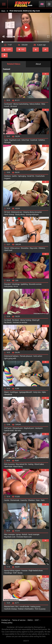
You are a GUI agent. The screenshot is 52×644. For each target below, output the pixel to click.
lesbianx (8, 176)
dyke (44, 392)
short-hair (26, 140)
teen (38, 500)
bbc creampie (10, 535)
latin (43, 500)
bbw (44, 104)
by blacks (8, 322)
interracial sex (17, 212)
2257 (37, 620)
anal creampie (34, 535)
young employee (33, 214)
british (25, 535)
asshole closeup (11, 609)
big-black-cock (15, 140)
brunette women (36, 284)
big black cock (10, 537)
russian (25, 571)
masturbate (40, 176)
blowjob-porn (18, 428)
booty (20, 573)
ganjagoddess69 (26, 392)
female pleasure (26, 356)
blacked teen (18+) (12, 607)
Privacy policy (7, 623)
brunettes (25, 248)
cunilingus (14, 392)
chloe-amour (15, 248)
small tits (31, 176)
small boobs (25, 607)
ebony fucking (26, 320)
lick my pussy (10, 464)
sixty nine (37, 392)
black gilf (36, 320)
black (7, 392)
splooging (22, 176)
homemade (15, 500)
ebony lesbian (35, 104)
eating (31, 464)
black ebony (18, 467)
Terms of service (19, 620)
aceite (7, 500)
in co (16, 286)
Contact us (6, 620)
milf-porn (8, 428)
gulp (6, 140)
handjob (8, 284)
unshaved (8, 104)
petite (15, 176)
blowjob (8, 142)
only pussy (9, 286)
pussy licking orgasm (13, 571)
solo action (38, 356)
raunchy (24, 500)
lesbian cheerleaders (26, 609)
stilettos (42, 140)
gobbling (25, 284)
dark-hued (8, 250)
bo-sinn (18, 431)
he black (16, 320)
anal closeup (9, 214)
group (19, 535)
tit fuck (7, 212)
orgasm (8, 178)
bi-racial (14, 106)
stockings (16, 284)
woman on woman (20, 322)
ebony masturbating (21, 104)
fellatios (42, 248)
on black (8, 320)
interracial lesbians (12, 356)
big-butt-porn (29, 428)
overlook (34, 140)
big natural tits (22, 464)
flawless (32, 500)
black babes (40, 464)
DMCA (30, 620)
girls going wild (10, 358)
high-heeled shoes (36, 571)
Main (3, 11)
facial (7, 248)
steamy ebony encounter (33, 212)
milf (15, 573)
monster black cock (24, 537)
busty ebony (20, 214)
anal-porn (39, 428)
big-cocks (34, 248)
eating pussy (36, 607)
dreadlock (8, 394)
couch (7, 106)
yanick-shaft (9, 431)
